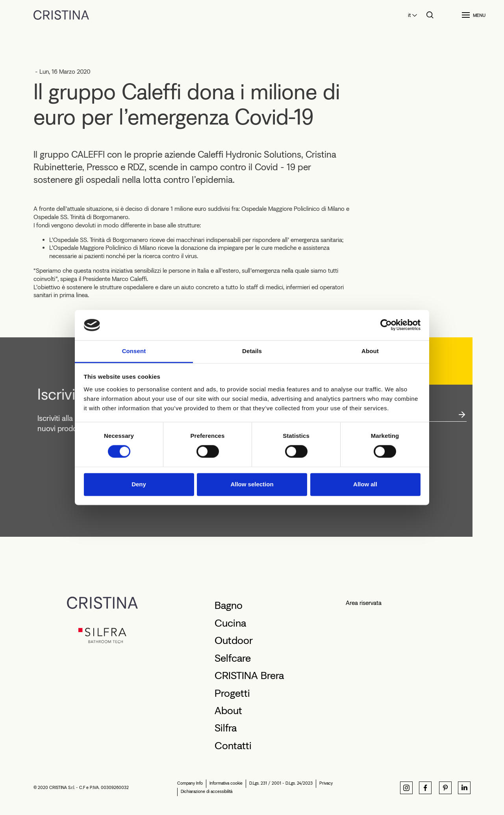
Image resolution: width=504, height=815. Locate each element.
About (228, 711)
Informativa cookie (226, 783)
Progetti (232, 693)
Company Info (190, 783)
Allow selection (252, 484)
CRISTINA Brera (249, 675)
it (409, 15)
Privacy (326, 783)
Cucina (230, 623)
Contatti (233, 746)
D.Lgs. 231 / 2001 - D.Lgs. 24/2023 (281, 783)
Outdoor (234, 640)
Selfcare (233, 658)
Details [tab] (252, 351)
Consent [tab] (134, 351)
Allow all (365, 484)
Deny (139, 484)
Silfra (226, 728)
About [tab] (370, 351)
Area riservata (364, 603)
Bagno (229, 605)
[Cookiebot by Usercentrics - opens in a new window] (386, 325)
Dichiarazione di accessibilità (207, 792)
